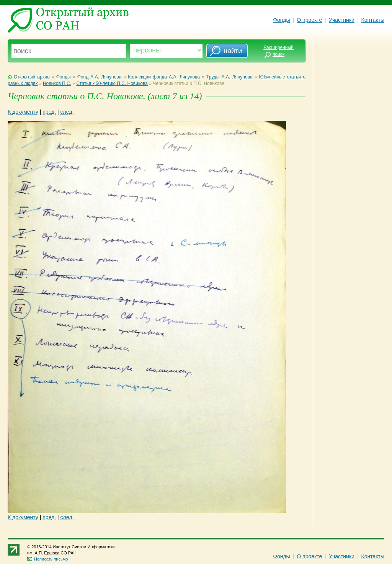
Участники (342, 20)
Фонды (281, 20)
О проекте (309, 20)
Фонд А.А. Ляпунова (100, 77)
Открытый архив (29, 77)
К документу (23, 112)
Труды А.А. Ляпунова (229, 77)
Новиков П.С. (57, 83)
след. (67, 112)
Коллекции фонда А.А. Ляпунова (164, 77)
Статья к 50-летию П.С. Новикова (112, 83)
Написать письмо (47, 559)
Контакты (373, 20)
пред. (49, 112)
